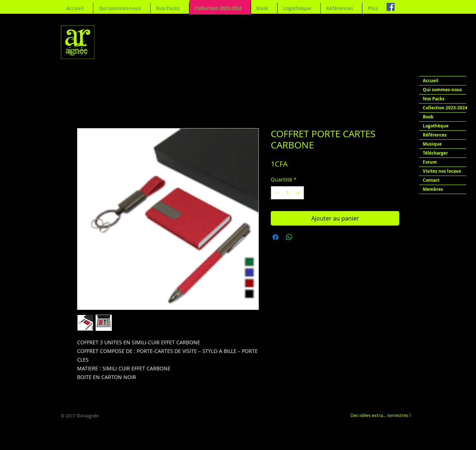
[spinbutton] (287, 193)
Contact (431, 180)
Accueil (431, 81)
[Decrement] (276, 193)
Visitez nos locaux (442, 171)
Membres (433, 189)
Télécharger (435, 153)
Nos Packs (434, 99)
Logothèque (436, 126)
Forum (430, 162)
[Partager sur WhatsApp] (289, 237)
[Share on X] (303, 237)
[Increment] (298, 193)
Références (435, 135)
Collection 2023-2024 (445, 108)
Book (428, 117)
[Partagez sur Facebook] (275, 237)
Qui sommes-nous (442, 90)
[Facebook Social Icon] (391, 7)
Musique (432, 144)
